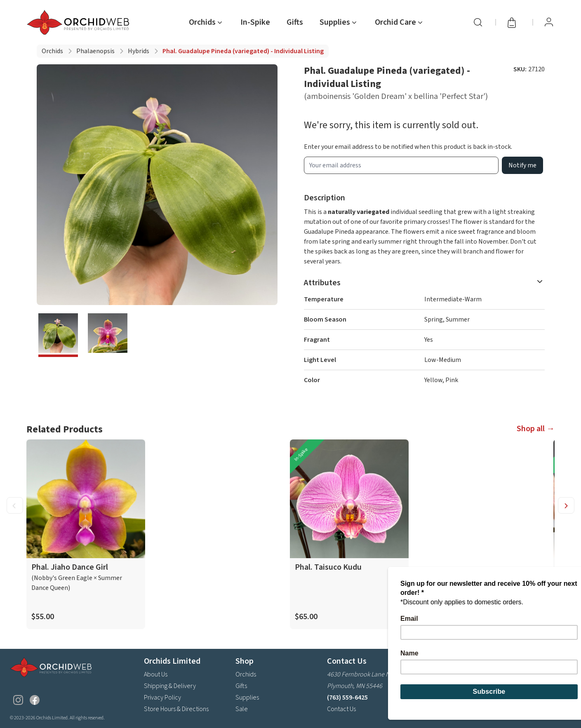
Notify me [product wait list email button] (522, 165)
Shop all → (536, 429)
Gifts (295, 22)
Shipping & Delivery (170, 686)
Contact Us (341, 709)
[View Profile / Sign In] (549, 22)
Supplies (247, 697)
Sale (242, 709)
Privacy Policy (162, 697)
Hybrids (139, 51)
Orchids (52, 51)
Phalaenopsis (95, 51)
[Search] (478, 22)
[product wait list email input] (401, 165)
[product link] (86, 534)
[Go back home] (80, 22)
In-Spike (255, 22)
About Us (156, 674)
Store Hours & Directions (176, 709)
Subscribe (549, 688)
